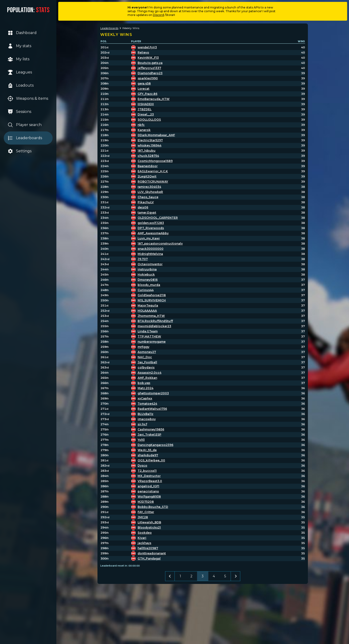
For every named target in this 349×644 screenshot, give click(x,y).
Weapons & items (28, 99)
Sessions (19, 112)
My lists (18, 59)
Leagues (20, 72)
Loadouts (21, 85)
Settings (19, 151)
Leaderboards (25, 138)
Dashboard (22, 33)
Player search (25, 125)
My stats (19, 46)
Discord (158, 15)
